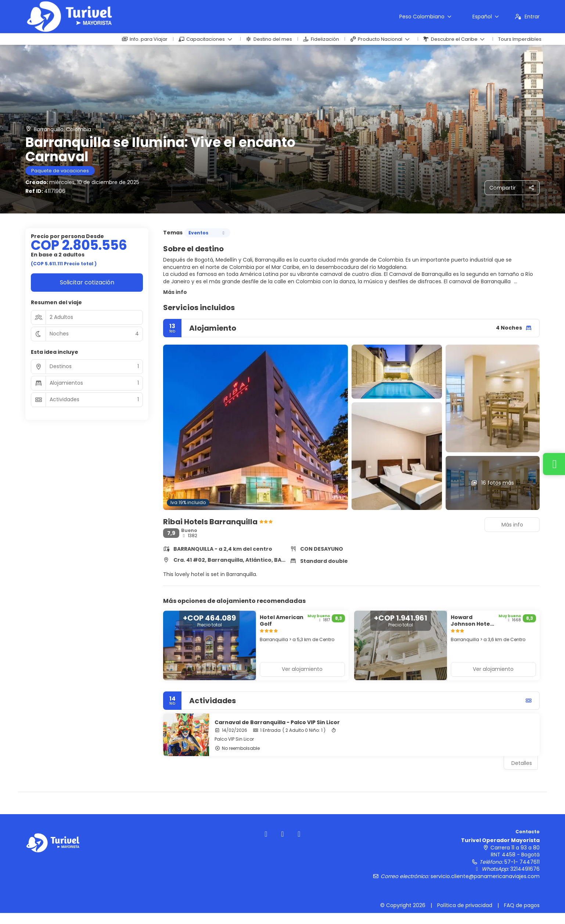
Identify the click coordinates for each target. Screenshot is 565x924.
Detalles (522, 763)
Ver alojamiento (302, 669)
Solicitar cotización (87, 282)
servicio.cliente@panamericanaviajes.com (485, 876)
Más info (175, 292)
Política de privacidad (465, 905)
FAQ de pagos (522, 905)
